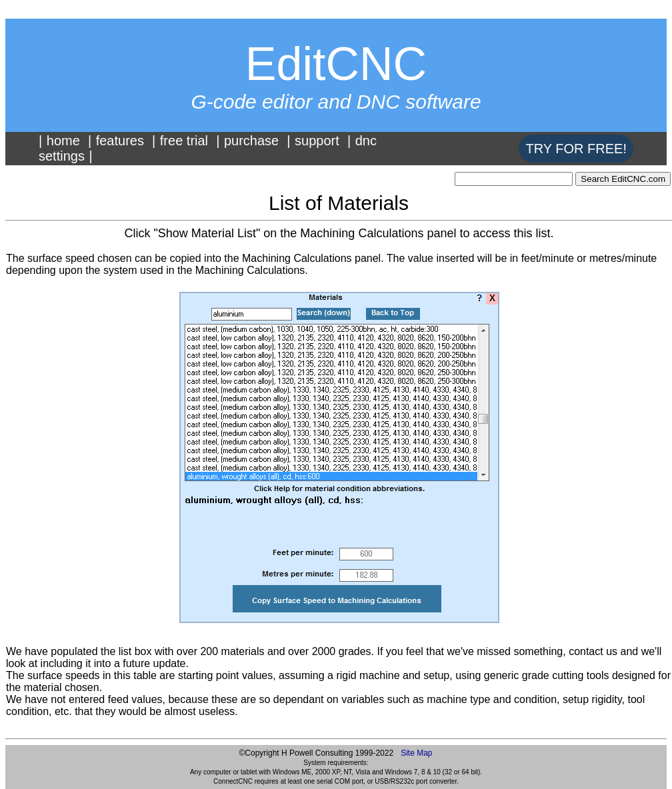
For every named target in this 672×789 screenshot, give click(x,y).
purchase (251, 141)
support (317, 141)
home (63, 141)
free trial (184, 141)
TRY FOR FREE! (576, 149)
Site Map (416, 753)
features (120, 141)
